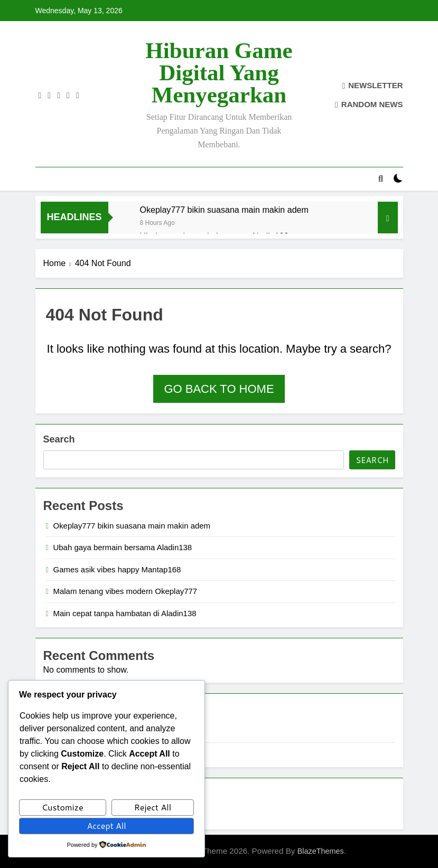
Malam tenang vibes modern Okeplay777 (125, 591)
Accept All (106, 825)
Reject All (153, 807)
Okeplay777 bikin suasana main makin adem (224, 210)
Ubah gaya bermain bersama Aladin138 (123, 547)
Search (59, 439)
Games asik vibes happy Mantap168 (117, 569)
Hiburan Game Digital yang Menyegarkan (219, 73)
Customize (63, 807)
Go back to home (219, 389)
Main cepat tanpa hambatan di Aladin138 (125, 613)
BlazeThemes (321, 851)
